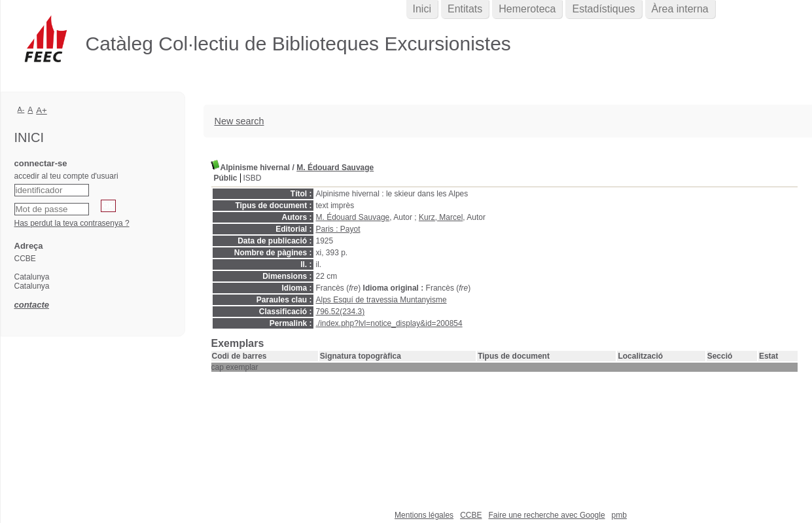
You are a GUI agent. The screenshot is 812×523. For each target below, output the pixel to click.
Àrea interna (680, 9)
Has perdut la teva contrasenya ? (72, 223)
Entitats (465, 9)
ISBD (253, 178)
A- (21, 109)
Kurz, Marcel (441, 217)
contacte (32, 305)
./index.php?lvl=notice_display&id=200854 (389, 323)
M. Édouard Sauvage (335, 168)
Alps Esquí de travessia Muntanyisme (381, 300)
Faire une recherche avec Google (546, 515)
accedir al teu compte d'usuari (66, 176)
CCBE (471, 515)
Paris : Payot (338, 229)
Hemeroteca (527, 9)
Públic (226, 178)
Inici (422, 9)
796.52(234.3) (341, 312)
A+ (42, 110)
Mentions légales (424, 515)
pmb (619, 515)
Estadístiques (603, 9)
